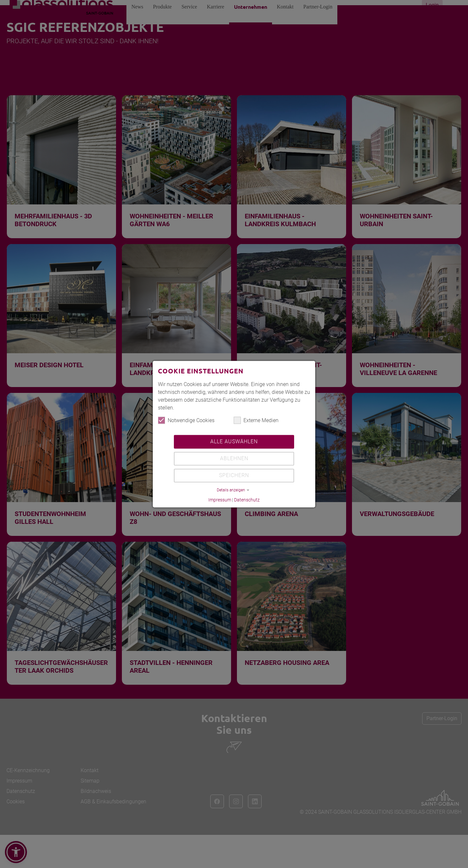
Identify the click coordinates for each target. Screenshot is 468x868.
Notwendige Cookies (186, 421)
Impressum (220, 500)
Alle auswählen (234, 442)
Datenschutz (247, 500)
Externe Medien (256, 421)
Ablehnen (234, 459)
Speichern (234, 476)
